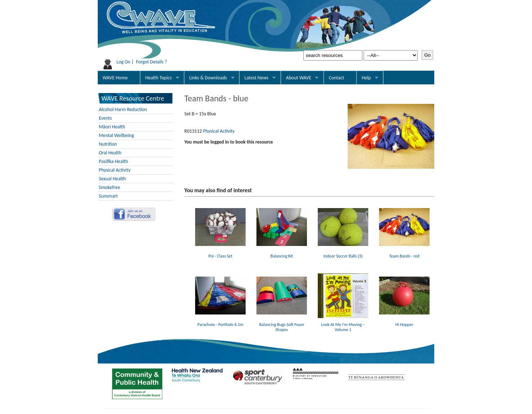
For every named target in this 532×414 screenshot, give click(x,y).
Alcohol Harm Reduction (123, 109)
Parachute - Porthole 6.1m (220, 322)
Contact (336, 78)
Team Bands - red (404, 254)
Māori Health (112, 127)
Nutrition (108, 144)
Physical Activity (115, 170)
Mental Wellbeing (116, 135)
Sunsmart (108, 196)
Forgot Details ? (151, 62)
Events (105, 118)
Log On (124, 62)
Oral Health (110, 153)
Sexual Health (112, 179)
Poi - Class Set (220, 254)
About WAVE (299, 78)
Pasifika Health (113, 161)
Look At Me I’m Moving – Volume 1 (343, 325)
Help (366, 78)
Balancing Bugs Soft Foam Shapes (282, 325)
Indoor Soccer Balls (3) (343, 254)
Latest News (256, 78)
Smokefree (109, 187)
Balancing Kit (282, 254)
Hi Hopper (404, 322)
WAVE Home (115, 78)
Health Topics (159, 78)
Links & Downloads (208, 78)
